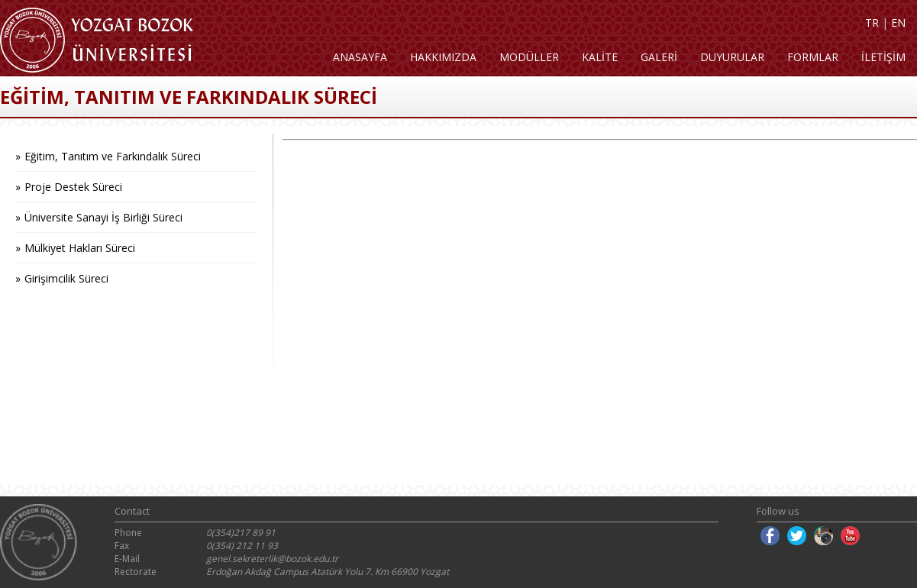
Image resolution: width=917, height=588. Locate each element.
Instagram (823, 536)
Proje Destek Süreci (73, 187)
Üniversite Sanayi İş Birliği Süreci (103, 217)
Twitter (797, 536)
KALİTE (600, 57)
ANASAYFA (360, 57)
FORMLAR (813, 57)
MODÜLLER (529, 57)
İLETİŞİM (883, 57)
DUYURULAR (732, 57)
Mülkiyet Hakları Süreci (80, 248)
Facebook (770, 536)
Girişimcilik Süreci (66, 278)
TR (872, 23)
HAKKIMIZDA (443, 57)
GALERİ (659, 57)
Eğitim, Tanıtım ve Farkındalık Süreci (113, 156)
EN (898, 23)
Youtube (850, 536)
